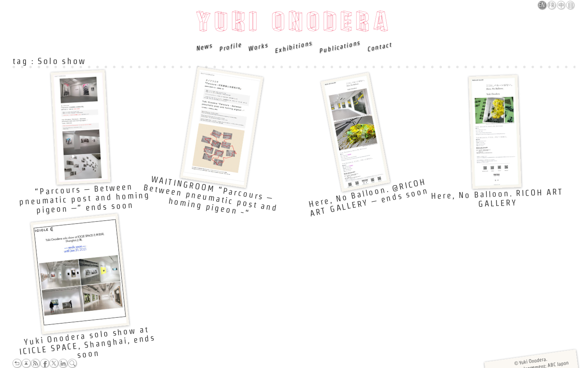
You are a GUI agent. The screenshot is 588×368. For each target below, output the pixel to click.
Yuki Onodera (294, 24)
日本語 (571, 5)
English (542, 5)
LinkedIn (63, 363)
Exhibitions (293, 47)
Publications (339, 47)
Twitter (54, 363)
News (204, 47)
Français (552, 5)
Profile (230, 47)
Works (258, 47)
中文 (561, 5)
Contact (379, 47)
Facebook (45, 363)
